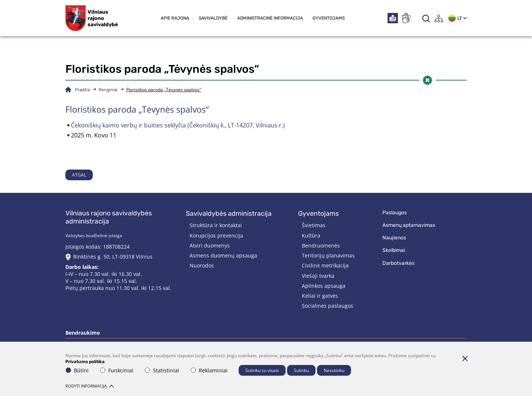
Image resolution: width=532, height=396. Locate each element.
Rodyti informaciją (90, 386)
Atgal (79, 175)
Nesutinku (334, 370)
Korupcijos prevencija (216, 235)
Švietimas (314, 225)
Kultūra (311, 235)
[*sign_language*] (406, 18)
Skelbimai (394, 250)
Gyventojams (329, 18)
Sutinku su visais (262, 370)
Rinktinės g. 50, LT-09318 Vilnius (113, 257)
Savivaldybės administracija (229, 214)
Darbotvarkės (398, 263)
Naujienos (394, 238)
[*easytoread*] (393, 18)
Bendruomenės (321, 245)
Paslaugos (395, 213)
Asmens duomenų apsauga (223, 255)
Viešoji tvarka (318, 276)
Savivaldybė (213, 18)
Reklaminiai (209, 370)
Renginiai (108, 90)
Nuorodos (202, 265)
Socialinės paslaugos (328, 306)
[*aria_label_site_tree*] (439, 18)
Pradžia (82, 90)
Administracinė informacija (270, 18)
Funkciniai (117, 370)
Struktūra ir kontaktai (216, 225)
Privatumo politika (85, 362)
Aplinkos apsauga (324, 286)
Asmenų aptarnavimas (409, 225)
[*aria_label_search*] (426, 18)
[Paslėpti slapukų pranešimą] (465, 358)
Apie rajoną (175, 18)
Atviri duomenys (210, 245)
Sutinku (301, 370)
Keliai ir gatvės (320, 296)
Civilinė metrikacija (325, 265)
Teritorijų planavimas (328, 255)
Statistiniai (162, 370)
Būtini (77, 370)
